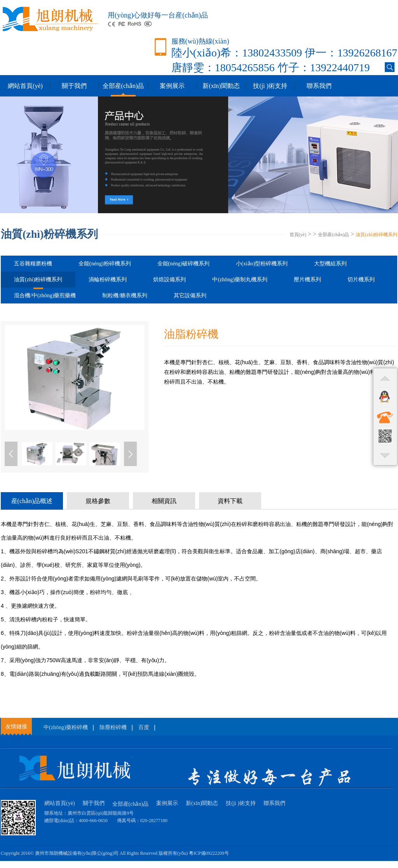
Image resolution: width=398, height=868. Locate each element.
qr (385, 436)
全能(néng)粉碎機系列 (105, 264)
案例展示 (172, 86)
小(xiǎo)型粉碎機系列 (262, 264)
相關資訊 (164, 501)
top (385, 378)
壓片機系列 (307, 280)
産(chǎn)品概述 (32, 501)
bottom (385, 456)
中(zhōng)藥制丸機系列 (240, 280)
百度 (144, 727)
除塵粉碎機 (113, 727)
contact (385, 417)
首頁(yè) (298, 235)
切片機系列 (361, 280)
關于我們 (74, 86)
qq (385, 397)
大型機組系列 (330, 264)
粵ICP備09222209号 (209, 853)
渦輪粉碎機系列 (108, 280)
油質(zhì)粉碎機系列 (376, 235)
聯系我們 (319, 86)
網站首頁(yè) (25, 86)
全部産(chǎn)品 (123, 86)
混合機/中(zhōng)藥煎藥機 (45, 295)
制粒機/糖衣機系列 (125, 295)
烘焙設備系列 (169, 280)
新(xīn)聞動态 (221, 86)
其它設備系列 (190, 295)
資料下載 (230, 501)
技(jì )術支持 (270, 86)
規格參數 (98, 501)
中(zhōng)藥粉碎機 (66, 727)
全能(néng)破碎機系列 (184, 264)
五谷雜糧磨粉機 (33, 264)
